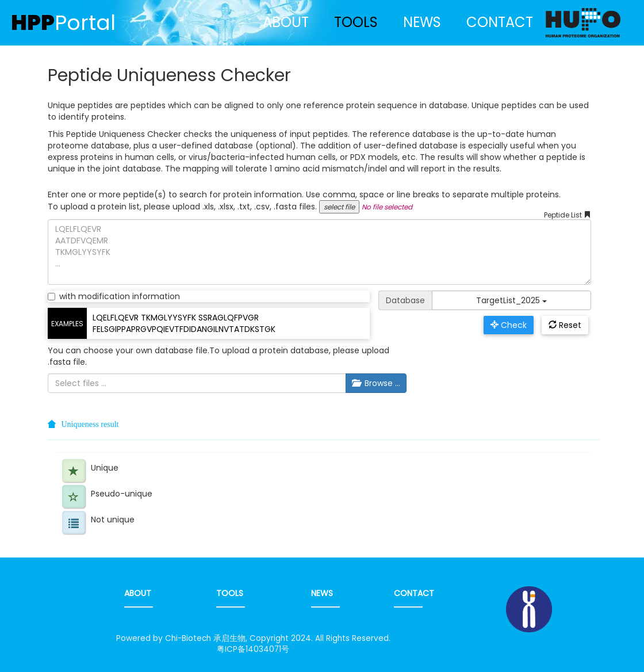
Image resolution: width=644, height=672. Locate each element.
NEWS (422, 22)
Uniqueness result (90, 424)
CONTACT (500, 22)
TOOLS (356, 22)
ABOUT (286, 22)
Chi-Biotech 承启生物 (205, 638)
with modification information (114, 296)
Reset (565, 325)
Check (509, 325)
